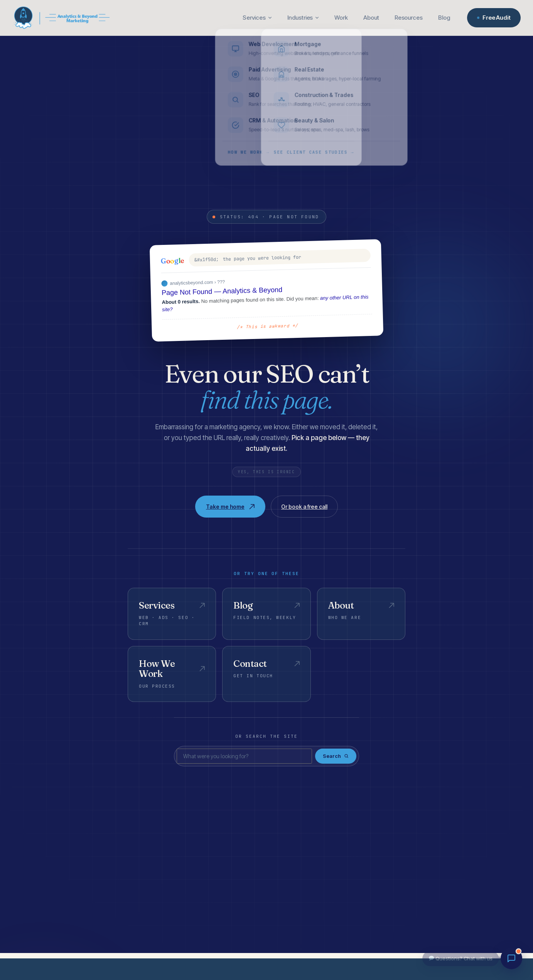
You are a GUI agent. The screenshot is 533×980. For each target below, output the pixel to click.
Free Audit (494, 18)
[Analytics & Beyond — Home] (61, 18)
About (371, 18)
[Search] (244, 756)
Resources (409, 18)
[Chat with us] (511, 958)
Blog (444, 18)
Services (257, 18)
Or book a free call (304, 507)
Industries (303, 18)
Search (336, 756)
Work (341, 18)
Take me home (230, 507)
